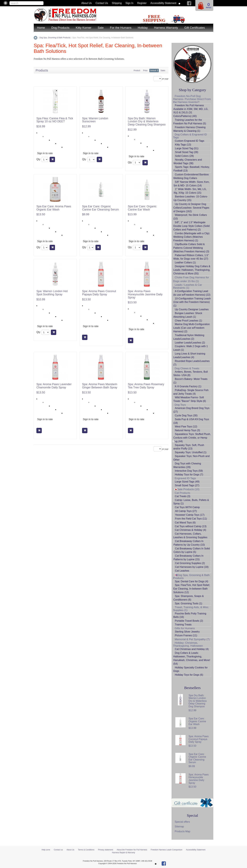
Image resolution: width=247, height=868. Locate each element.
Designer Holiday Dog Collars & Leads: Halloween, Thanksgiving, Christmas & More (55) (192, 270)
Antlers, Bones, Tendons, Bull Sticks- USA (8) (191, 374)
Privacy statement (105, 850)
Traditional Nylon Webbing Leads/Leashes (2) (189, 337)
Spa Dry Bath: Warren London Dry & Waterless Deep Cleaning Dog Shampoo (147, 122)
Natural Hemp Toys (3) (187, 430)
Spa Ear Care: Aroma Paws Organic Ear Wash (54, 208)
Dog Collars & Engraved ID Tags (190, 136)
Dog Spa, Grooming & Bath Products (191, 577)
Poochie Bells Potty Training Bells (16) (190, 615)
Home (41, 28)
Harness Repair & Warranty (123, 853)
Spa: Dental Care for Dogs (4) (192, 581)
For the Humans (121, 28)
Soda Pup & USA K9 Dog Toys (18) (191, 421)
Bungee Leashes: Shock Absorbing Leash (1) (188, 315)
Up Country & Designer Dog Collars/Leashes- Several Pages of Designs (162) (191, 208)
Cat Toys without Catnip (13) (191, 526)
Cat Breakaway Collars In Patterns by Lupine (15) (188, 558)
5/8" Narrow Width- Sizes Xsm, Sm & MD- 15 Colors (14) (191, 184)
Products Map (182, 831)
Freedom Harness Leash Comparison (167, 850)
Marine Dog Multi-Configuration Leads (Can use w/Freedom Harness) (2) (191, 328)
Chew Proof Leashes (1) (188, 321)
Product (137, 71)
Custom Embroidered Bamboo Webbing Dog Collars (191, 176)
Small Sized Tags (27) (187, 485)
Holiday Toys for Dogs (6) (189, 675)
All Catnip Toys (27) (186, 511)
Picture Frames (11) (186, 635)
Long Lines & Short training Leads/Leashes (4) (189, 355)
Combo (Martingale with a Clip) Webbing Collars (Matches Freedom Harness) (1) (191, 237)
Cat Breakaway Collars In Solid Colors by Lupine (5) (192, 550)
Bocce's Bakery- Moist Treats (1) (190, 381)
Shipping (117, 3)
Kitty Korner (84, 28)
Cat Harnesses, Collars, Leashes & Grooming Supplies (190, 536)
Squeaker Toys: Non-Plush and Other (191, 458)
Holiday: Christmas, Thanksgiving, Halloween (188, 644)
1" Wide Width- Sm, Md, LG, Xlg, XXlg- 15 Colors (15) (190, 191)
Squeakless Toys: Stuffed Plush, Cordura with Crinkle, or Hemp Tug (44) (192, 438)
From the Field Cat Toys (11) (191, 519)
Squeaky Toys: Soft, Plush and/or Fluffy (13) (189, 447)
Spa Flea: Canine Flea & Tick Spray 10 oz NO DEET (55, 120)
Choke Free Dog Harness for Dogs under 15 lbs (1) (191, 279)
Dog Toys (180, 405)
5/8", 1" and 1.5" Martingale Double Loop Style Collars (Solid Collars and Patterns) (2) (191, 226)
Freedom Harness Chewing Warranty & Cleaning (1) (189, 129)
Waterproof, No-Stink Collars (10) (190, 217)
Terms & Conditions (86, 850)
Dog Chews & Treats (187, 368)
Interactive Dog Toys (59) (189, 471)
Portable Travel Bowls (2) (189, 621)
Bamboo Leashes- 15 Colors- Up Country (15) (191, 198)
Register (142, 3)
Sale (101, 28)
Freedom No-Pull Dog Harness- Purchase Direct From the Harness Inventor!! (192, 99)
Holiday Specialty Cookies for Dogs (190, 669)
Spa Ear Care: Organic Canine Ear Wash (142, 208)
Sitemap (179, 827)
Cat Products (182, 493)
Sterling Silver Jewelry (187, 632)
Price (145, 71)
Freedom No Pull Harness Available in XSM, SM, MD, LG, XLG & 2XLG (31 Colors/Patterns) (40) (191, 111)
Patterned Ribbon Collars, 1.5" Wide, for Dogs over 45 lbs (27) (191, 257)
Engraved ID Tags (185, 478)
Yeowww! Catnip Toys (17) (190, 515)
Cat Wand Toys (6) (185, 523)
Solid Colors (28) (184, 156)
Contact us (102, 3)
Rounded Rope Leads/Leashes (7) (191, 363)
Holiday (143, 28)
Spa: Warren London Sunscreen (95, 120)
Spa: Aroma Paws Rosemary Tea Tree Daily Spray (146, 386)
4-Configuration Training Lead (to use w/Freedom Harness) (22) (192, 293)
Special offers (182, 822)
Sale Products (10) (187, 489)
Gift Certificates (195, 28)
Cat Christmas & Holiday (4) (190, 530)
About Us (86, 3)
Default (153, 71)
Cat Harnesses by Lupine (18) (192, 567)
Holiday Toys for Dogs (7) (189, 475)
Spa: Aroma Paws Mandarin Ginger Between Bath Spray (100, 386)
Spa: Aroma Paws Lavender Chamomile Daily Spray (54, 386)
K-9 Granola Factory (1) (188, 386)
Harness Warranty (166, 28)
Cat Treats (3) (183, 496)
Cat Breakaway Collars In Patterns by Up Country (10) (189, 543)
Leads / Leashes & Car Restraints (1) (188, 286)
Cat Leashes (182, 571)
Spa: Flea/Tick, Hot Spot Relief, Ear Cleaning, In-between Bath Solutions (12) (192, 589)
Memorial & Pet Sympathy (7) (192, 639)
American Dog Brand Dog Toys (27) (191, 410)
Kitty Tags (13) (183, 145)
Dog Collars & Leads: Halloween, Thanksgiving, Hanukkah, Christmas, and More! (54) (192, 658)
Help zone (46, 850)
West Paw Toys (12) (186, 427)
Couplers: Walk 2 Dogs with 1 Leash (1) (191, 348)
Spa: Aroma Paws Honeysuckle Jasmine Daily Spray (145, 294)
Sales (163, 71)
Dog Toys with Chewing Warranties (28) (187, 465)
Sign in (129, 3)
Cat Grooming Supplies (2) (190, 563)
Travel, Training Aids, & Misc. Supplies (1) (191, 609)
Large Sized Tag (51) (187, 148)
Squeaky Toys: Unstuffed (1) (191, 452)
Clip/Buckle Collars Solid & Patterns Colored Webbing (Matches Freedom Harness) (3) (191, 248)
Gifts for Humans (185, 628)
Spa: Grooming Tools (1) (188, 603)
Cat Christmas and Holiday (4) (192, 649)
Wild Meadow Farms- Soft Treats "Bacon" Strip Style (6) (190, 399)
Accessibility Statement (163, 3)
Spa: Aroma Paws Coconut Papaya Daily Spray (99, 293)
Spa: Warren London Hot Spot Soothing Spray (52, 293)
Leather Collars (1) (185, 262)
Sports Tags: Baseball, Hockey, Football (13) (192, 169)
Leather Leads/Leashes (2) (190, 343)
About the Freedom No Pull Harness (132, 850)
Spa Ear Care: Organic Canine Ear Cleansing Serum (100, 208)
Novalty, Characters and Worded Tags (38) (188, 162)
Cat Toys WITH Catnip (187, 507)
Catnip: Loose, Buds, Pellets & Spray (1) (191, 502)
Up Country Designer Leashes (192, 309)
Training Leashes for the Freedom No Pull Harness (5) (190, 122)
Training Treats (183, 625)
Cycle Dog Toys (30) (186, 416)
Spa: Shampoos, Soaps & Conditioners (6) (188, 598)
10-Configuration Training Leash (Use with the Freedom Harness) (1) (192, 302)
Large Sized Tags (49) (187, 482)
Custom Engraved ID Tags (190, 141)
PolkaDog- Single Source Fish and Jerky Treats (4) (191, 392)
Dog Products (60, 28)
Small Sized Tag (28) (187, 152)
